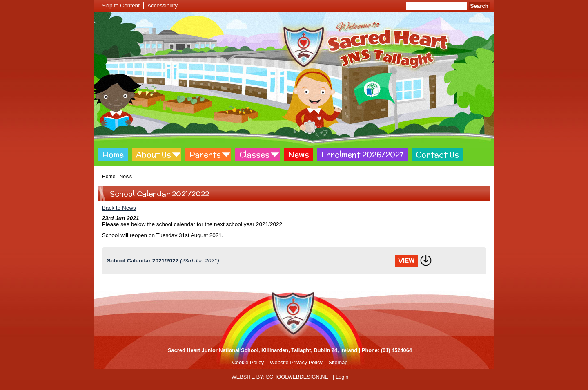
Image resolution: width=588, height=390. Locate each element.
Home (113, 155)
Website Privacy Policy (296, 362)
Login (342, 377)
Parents (205, 155)
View (406, 261)
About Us (154, 155)
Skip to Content (121, 6)
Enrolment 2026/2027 (362, 155)
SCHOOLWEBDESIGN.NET (298, 377)
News (298, 155)
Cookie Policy (248, 362)
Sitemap (338, 362)
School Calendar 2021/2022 (143, 261)
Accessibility (163, 6)
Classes (254, 155)
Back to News (119, 208)
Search (479, 6)
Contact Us (437, 155)
